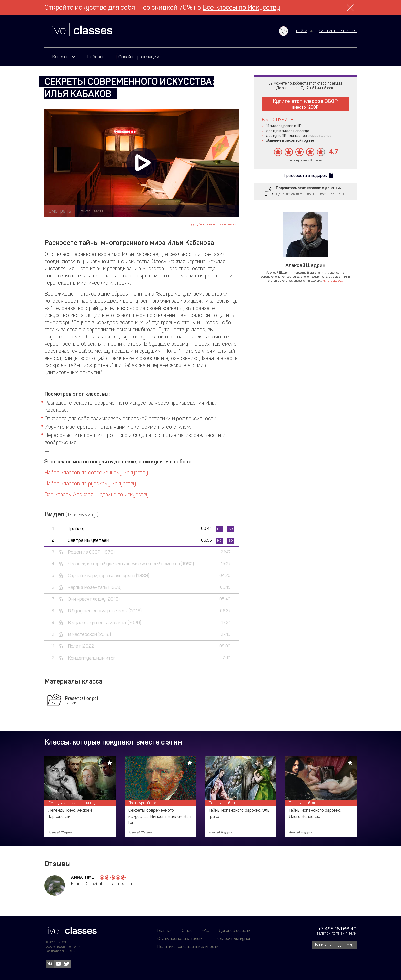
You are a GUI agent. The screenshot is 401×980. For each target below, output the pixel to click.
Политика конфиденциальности (188, 946)
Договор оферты (235, 930)
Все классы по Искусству (241, 8)
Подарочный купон (233, 938)
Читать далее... (333, 281)
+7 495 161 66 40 (337, 929)
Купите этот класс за (305, 104)
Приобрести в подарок (305, 176)
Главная (165, 930)
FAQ (206, 930)
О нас (187, 930)
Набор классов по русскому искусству (90, 483)
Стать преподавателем (180, 938)
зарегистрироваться (338, 31)
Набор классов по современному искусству (96, 473)
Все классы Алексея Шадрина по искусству (97, 494)
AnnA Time (83, 877)
